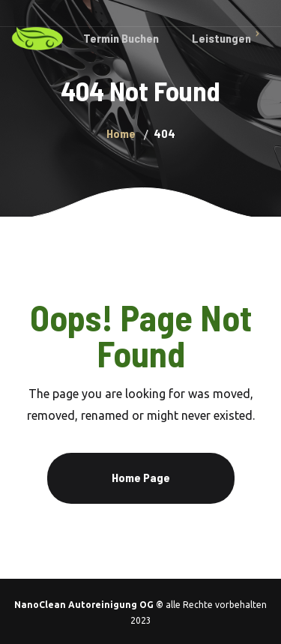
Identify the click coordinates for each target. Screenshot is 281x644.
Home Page (141, 477)
